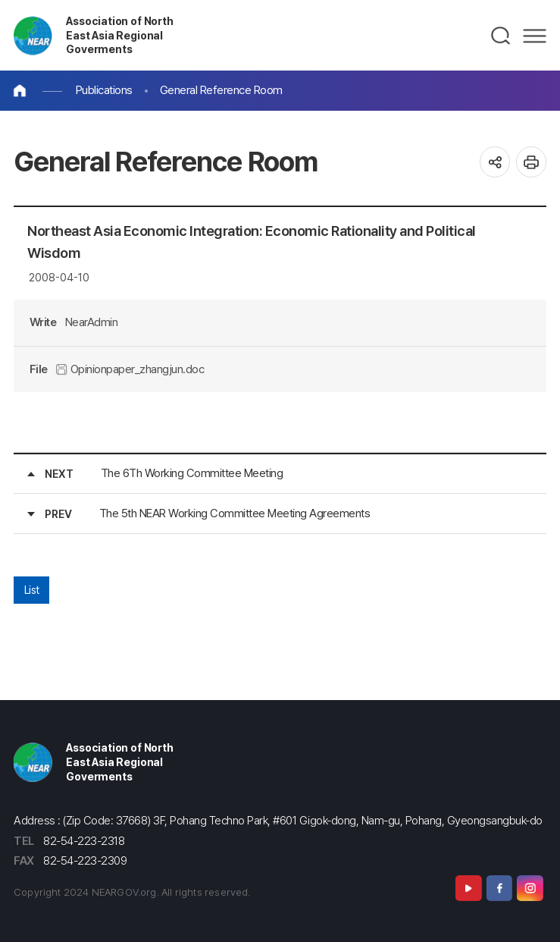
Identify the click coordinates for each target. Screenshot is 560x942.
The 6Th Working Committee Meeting (192, 473)
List (32, 590)
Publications (104, 90)
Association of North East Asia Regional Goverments (119, 35)
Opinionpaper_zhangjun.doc (130, 369)
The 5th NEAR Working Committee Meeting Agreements (235, 513)
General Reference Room (221, 90)
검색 (501, 36)
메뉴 (535, 36)
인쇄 (532, 162)
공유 (495, 162)
